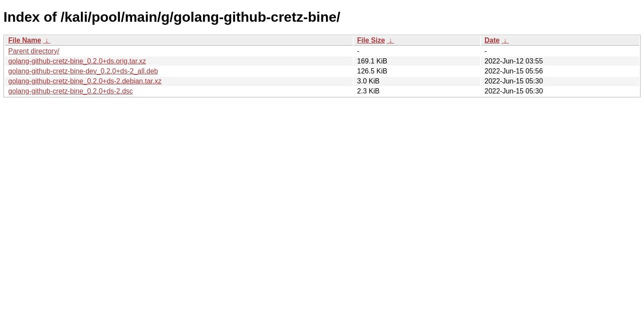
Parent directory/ (34, 51)
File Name (25, 40)
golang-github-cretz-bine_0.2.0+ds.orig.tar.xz (77, 61)
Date (492, 40)
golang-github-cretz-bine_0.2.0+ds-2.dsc (71, 91)
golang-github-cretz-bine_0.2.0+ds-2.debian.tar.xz (85, 81)
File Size (371, 40)
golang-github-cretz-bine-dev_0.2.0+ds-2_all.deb (83, 71)
